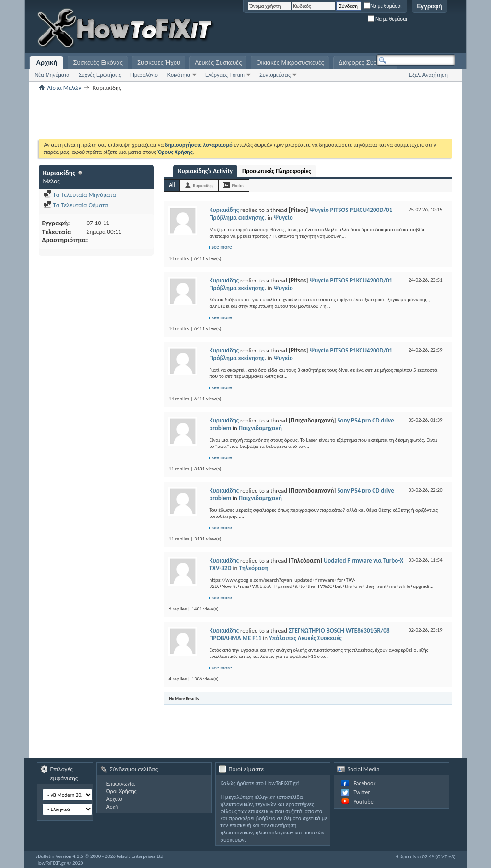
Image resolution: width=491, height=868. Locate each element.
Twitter (362, 792)
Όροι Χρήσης (122, 791)
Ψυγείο (283, 217)
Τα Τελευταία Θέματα (76, 205)
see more (222, 247)
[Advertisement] (335, 29)
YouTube (363, 802)
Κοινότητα (179, 75)
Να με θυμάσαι (383, 6)
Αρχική (47, 63)
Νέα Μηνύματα (52, 75)
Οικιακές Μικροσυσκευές (290, 63)
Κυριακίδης (203, 185)
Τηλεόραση (253, 568)
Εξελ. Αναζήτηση (428, 75)
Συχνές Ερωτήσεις (100, 75)
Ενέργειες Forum (225, 75)
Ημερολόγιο (144, 75)
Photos (238, 185)
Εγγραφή (430, 6)
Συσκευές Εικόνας (98, 63)
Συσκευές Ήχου (159, 63)
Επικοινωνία (121, 784)
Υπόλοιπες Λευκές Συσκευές (305, 638)
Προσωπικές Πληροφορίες (276, 171)
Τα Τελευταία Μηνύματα (80, 194)
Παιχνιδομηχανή (260, 428)
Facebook (364, 783)
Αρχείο (114, 799)
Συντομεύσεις (275, 75)
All (172, 185)
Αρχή (112, 807)
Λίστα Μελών (64, 88)
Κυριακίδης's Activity (205, 171)
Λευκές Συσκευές (218, 63)
